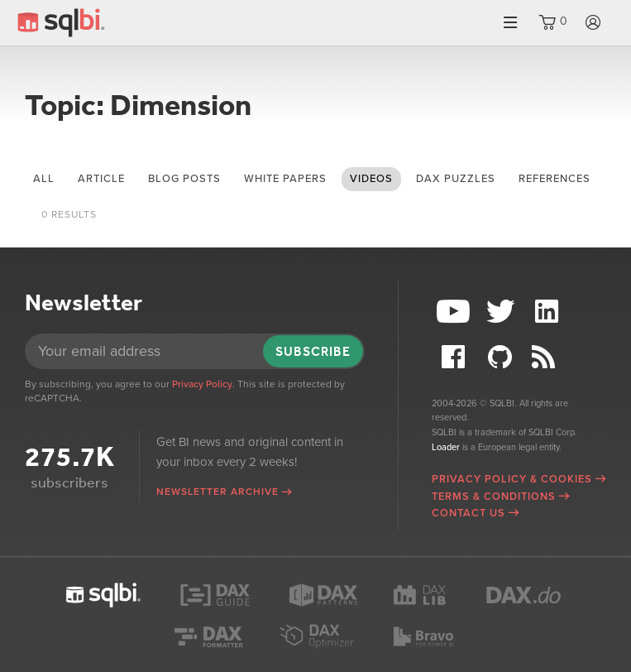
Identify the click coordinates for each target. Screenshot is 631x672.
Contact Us (468, 513)
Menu (510, 23)
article (101, 179)
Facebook (455, 357)
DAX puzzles (456, 179)
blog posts (184, 179)
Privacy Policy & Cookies (512, 479)
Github (502, 357)
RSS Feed (549, 357)
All (44, 179)
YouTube (455, 312)
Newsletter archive (218, 492)
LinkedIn (549, 312)
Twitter (502, 312)
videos (371, 179)
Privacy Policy (202, 384)
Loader (446, 447)
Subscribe (313, 351)
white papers (285, 179)
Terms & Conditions (494, 497)
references (555, 179)
